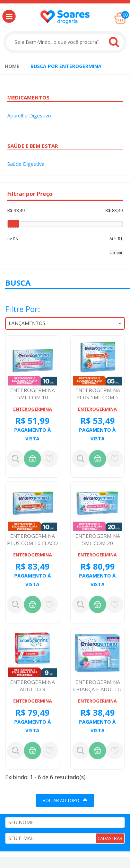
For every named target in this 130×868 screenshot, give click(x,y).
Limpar (116, 252)
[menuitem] (12, 66)
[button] (9, 16)
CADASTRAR (110, 838)
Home (12, 66)
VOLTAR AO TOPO (65, 799)
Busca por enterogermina (66, 66)
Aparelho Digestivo (29, 116)
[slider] (13, 224)
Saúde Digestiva (26, 164)
